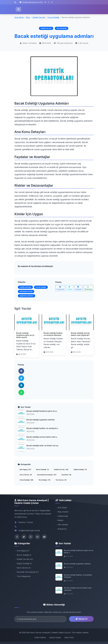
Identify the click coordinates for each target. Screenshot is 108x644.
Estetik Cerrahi (39, 17)
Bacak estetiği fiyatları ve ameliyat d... (43, 428)
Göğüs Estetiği (80, 470)
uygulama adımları (27, 296)
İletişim (61, 520)
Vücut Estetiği (53, 17)
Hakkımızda (63, 516)
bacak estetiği (41, 287)
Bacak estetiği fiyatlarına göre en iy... (42, 411)
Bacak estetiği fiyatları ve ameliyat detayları (53, 334)
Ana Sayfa (19, 17)
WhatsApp (88, 288)
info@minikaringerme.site (31, 2)
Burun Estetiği (43, 470)
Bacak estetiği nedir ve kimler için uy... (43, 446)
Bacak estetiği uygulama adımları (41, 420)
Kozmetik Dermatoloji (47, 475)
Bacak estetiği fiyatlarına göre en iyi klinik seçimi (25, 335)
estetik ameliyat (25, 287)
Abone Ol (81, 619)
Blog (28, 17)
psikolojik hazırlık (26, 291)
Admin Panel (69, 637)
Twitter (70, 288)
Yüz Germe (61, 480)
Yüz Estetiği (44, 480)
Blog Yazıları (63, 512)
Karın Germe (26, 475)
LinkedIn (78, 288)
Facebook (60, 288)
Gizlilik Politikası (40, 637)
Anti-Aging (25, 470)
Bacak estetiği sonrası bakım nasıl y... (42, 437)
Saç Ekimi (66, 475)
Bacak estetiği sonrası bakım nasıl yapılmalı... (78, 589)
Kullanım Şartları (55, 637)
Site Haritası (63, 525)
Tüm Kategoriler (24, 576)
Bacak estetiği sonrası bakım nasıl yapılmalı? (80, 334)
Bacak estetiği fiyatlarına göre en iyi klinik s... (79, 552)
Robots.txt (62, 529)
